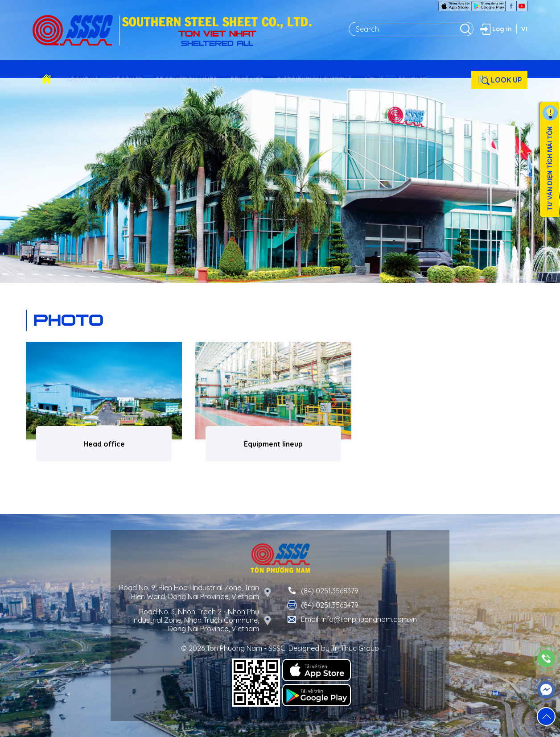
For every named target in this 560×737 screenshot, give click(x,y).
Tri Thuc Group (355, 648)
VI (524, 29)
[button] (546, 716)
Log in (495, 29)
